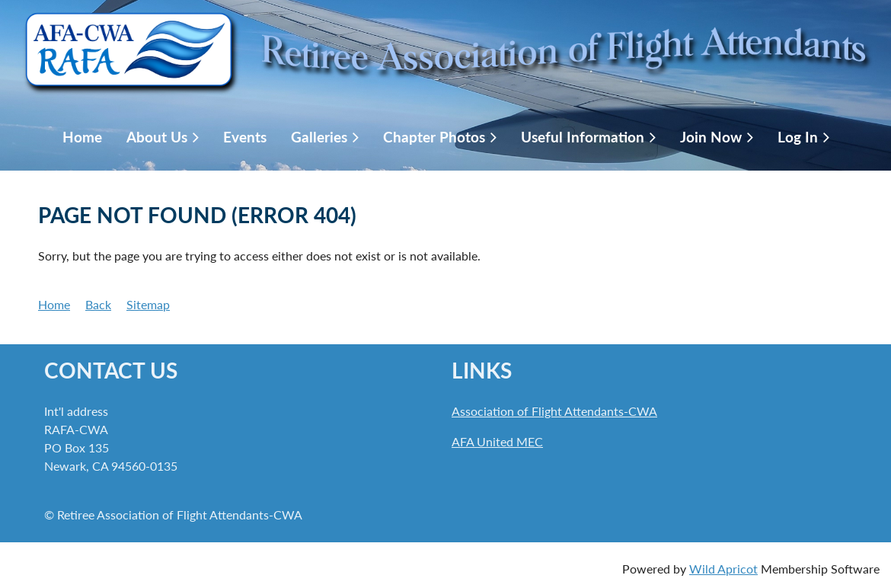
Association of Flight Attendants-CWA (554, 411)
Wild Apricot (723, 569)
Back (98, 304)
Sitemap (148, 304)
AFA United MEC (497, 441)
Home (54, 304)
